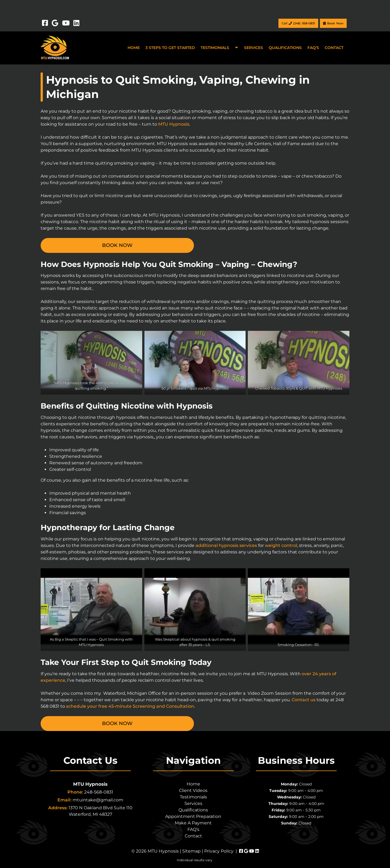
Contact (334, 48)
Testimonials (215, 48)
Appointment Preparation (193, 816)
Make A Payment (193, 823)
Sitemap (191, 851)
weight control (281, 545)
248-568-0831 (99, 792)
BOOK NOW (117, 245)
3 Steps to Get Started (170, 48)
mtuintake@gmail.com (98, 800)
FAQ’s (313, 48)
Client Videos (193, 790)
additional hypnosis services (226, 545)
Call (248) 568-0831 (298, 23)
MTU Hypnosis (174, 124)
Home (134, 48)
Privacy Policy (219, 851)
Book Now (333, 23)
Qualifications (285, 48)
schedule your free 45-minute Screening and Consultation (130, 706)
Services (253, 48)
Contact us (304, 700)
